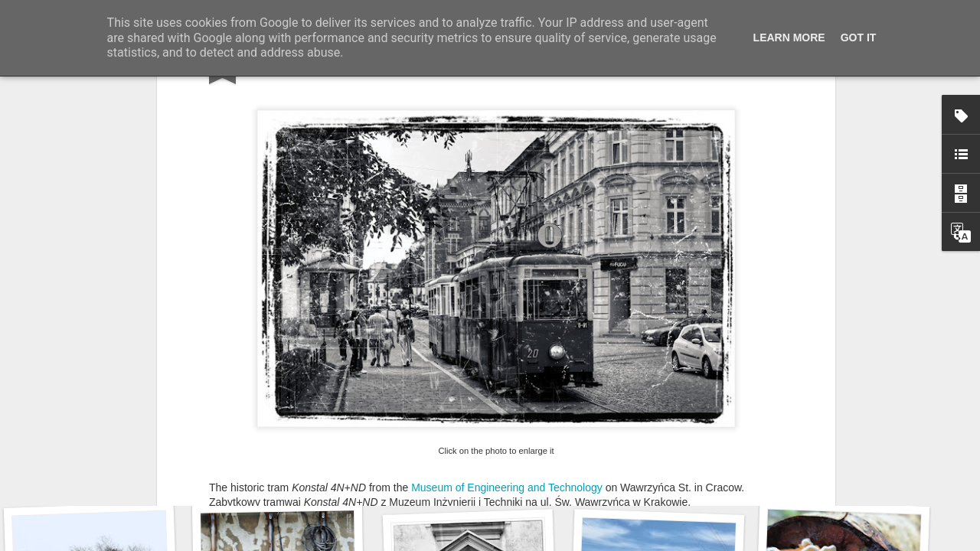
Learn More (789, 37)
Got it (859, 37)
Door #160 (658, 471)
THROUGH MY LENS (279, 354)
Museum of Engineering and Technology (507, 294)
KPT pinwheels (839, 479)
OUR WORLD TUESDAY (402, 354)
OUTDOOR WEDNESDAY (536, 354)
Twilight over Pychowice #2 (109, 471)
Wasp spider (289, 480)
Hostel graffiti (468, 473)
